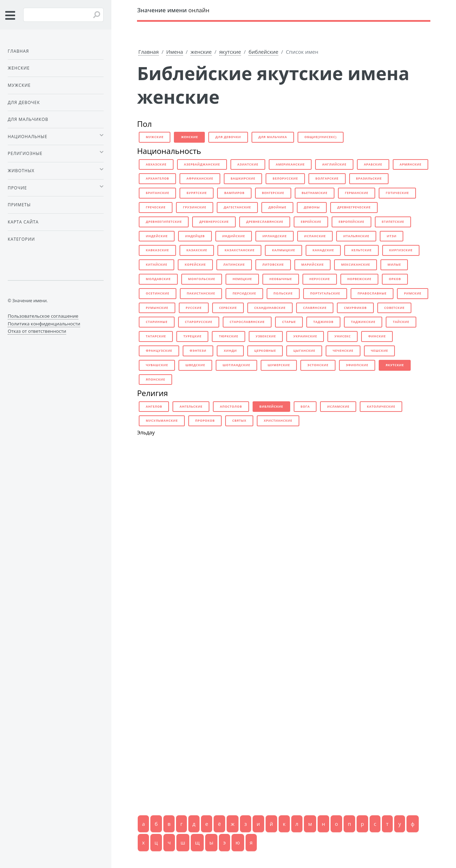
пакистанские (201, 293)
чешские (380, 351)
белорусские (285, 179)
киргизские (401, 250)
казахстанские (239, 250)
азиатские (248, 164)
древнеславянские (265, 222)
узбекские (266, 336)
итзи (392, 236)
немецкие (242, 279)
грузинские (195, 207)
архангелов (157, 179)
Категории (21, 239)
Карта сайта (23, 222)
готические (397, 193)
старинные (157, 322)
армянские (410, 164)
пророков (205, 421)
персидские (244, 293)
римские (413, 293)
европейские (351, 222)
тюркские (229, 336)
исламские (338, 407)
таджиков (324, 322)
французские (159, 351)
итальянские (356, 236)
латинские (234, 265)
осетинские (158, 293)
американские (290, 164)
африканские (200, 179)
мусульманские (162, 421)
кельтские (361, 250)
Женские (19, 68)
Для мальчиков (28, 119)
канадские (323, 250)
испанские (315, 236)
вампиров (234, 193)
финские (377, 336)
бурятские (197, 193)
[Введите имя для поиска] (63, 15)
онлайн (173, 10)
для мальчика (273, 137)
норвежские (359, 279)
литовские (273, 265)
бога (305, 407)
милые (394, 265)
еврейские (311, 222)
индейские (157, 236)
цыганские (304, 351)
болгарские (327, 179)
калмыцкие (284, 250)
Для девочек (24, 102)
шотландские (236, 365)
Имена (175, 52)
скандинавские (270, 308)
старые (289, 322)
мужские (155, 137)
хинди (230, 351)
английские (334, 164)
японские (155, 380)
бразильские (369, 179)
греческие (156, 207)
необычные (281, 279)
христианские (278, 421)
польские (283, 293)
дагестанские (237, 207)
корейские (195, 265)
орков (395, 279)
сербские (228, 308)
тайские (401, 322)
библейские (263, 52)
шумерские (279, 365)
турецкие (193, 336)
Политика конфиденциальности (44, 324)
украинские (305, 336)
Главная (149, 52)
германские (357, 193)
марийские (312, 265)
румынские (157, 308)
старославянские (247, 322)
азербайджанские (202, 164)
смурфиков (355, 308)
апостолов (231, 407)
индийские (233, 236)
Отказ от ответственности (37, 331)
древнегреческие (354, 207)
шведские (195, 365)
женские (201, 52)
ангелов (154, 407)
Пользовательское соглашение (43, 316)
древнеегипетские (164, 222)
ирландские (275, 236)
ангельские (191, 407)
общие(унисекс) (321, 137)
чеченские (343, 351)
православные (372, 293)
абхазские (156, 164)
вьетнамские (314, 193)
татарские (156, 336)
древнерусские (214, 222)
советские (395, 308)
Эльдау (146, 432)
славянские (315, 308)
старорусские (198, 322)
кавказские (157, 250)
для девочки (228, 137)
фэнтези (198, 351)
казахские (197, 250)
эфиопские (357, 365)
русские (194, 308)
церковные (265, 351)
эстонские (318, 365)
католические (381, 407)
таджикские (363, 322)
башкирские (243, 179)
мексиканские (356, 265)
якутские (230, 52)
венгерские (273, 193)
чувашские (157, 365)
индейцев (195, 236)
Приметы (19, 205)
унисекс (343, 336)
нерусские (320, 279)
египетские (393, 222)
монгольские (201, 279)
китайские (157, 265)
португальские (325, 293)
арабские (373, 164)
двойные (277, 207)
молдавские (158, 279)
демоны (312, 207)
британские (158, 193)
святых (239, 421)
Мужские (19, 85)
